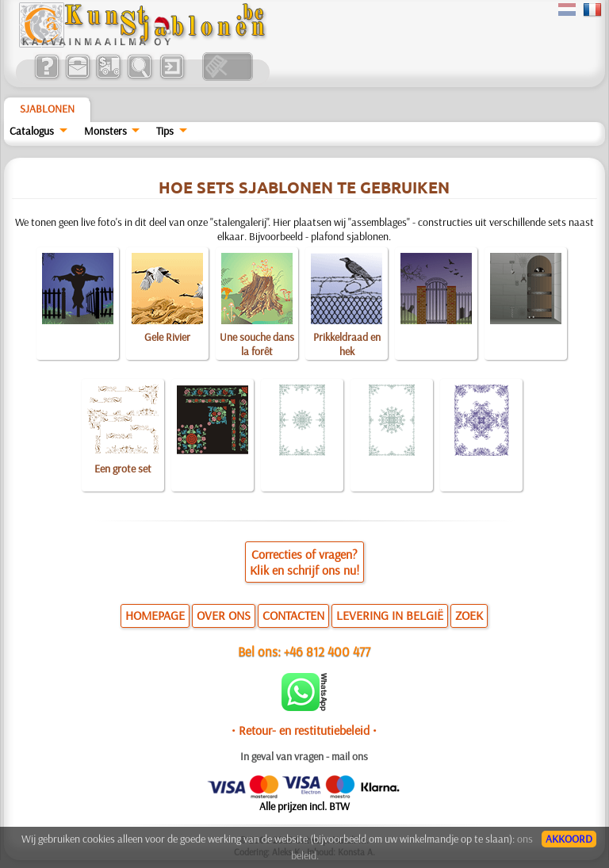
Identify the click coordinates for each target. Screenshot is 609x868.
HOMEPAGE (155, 615)
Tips (165, 131)
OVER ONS (224, 615)
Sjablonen (47, 109)
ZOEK (469, 615)
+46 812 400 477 (327, 651)
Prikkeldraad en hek (347, 344)
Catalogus (32, 131)
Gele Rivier (167, 337)
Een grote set (123, 468)
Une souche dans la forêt (257, 344)
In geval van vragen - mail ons (304, 756)
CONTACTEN (293, 615)
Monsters (105, 131)
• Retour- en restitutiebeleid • (304, 730)
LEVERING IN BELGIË (390, 615)
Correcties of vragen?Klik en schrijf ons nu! (304, 562)
